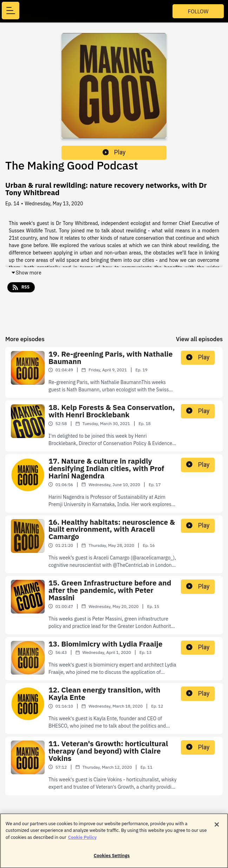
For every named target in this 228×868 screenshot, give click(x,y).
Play (114, 152)
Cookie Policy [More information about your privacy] (82, 840)
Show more (26, 273)
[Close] (217, 828)
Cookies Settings (112, 859)
